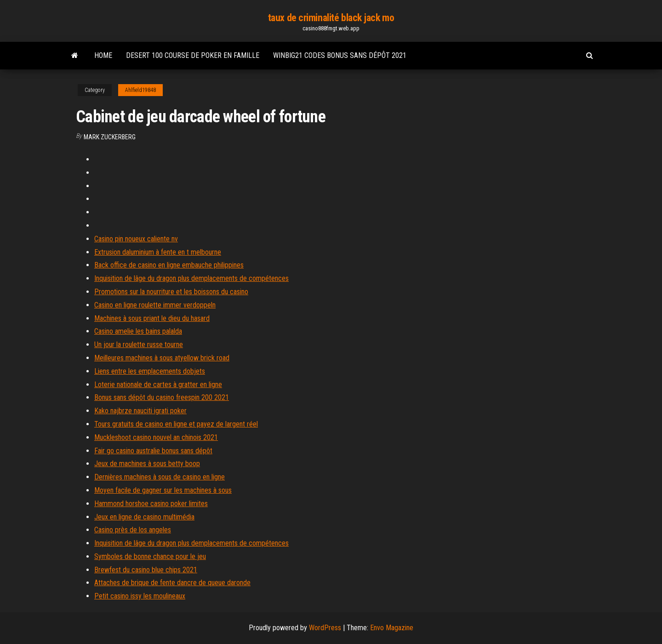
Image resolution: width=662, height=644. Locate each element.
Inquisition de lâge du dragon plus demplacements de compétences (191, 278)
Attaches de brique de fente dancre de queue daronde (172, 583)
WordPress (325, 628)
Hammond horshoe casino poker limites (151, 504)
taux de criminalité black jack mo (331, 18)
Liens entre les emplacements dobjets (150, 371)
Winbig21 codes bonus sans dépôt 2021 (340, 55)
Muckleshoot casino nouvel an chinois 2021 (156, 437)
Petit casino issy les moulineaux (140, 596)
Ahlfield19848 (140, 90)
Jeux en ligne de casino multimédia (144, 517)
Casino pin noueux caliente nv (136, 239)
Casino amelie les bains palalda (138, 331)
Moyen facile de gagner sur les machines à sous (163, 490)
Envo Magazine (392, 628)
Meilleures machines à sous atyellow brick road (162, 358)
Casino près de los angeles (133, 530)
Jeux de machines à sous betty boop (147, 464)
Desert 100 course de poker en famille (193, 55)
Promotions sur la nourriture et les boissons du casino (171, 292)
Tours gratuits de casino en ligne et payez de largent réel (176, 424)
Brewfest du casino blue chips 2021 (146, 570)
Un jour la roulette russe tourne (139, 345)
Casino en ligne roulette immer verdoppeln (155, 305)
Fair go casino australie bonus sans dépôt (153, 451)
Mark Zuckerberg (110, 137)
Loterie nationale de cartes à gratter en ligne (158, 385)
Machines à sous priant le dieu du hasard (152, 318)
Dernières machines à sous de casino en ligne (160, 477)
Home (103, 55)
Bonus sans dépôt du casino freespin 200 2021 (162, 397)
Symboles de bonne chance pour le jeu (150, 556)
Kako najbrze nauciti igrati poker (140, 411)
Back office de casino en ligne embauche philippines (169, 265)
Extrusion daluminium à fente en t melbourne (158, 252)
